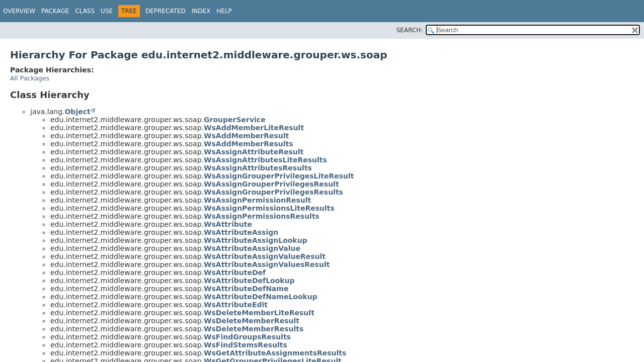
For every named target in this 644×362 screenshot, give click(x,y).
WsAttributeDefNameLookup (261, 297)
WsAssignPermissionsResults (262, 216)
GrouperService (235, 120)
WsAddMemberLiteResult (254, 128)
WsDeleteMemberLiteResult (259, 313)
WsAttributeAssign (241, 232)
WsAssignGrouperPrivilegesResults (273, 192)
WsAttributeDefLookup (249, 281)
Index (201, 11)
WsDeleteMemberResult (252, 321)
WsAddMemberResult (246, 136)
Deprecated (166, 11)
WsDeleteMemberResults (254, 329)
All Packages (30, 78)
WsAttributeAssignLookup (256, 240)
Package (55, 11)
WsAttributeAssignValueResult (265, 256)
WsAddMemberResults (249, 144)
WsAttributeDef (235, 273)
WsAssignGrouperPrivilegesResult (271, 184)
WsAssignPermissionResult (257, 200)
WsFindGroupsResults (247, 337)
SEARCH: (410, 30)
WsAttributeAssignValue (252, 248)
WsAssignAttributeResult (254, 152)
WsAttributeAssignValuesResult (267, 264)
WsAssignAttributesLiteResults (265, 160)
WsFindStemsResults (246, 345)
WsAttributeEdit (236, 305)
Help (224, 11)
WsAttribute (228, 224)
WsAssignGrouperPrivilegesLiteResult (279, 176)
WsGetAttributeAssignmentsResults (275, 353)
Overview (19, 11)
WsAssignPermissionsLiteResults (269, 208)
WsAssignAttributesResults (258, 168)
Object (77, 112)
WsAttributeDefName (246, 289)
